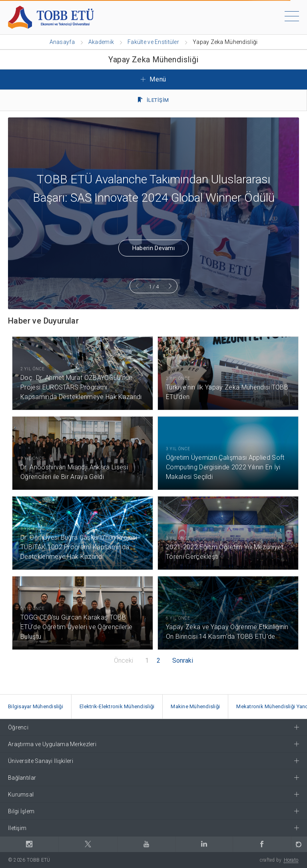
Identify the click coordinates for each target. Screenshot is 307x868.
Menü (153, 79)
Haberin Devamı (153, 248)
